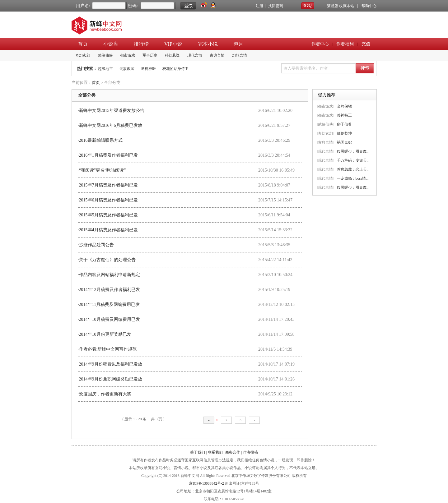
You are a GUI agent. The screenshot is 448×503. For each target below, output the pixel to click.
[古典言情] (326, 142)
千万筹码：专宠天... (353, 160)
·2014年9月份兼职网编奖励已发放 (110, 379)
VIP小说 (173, 44)
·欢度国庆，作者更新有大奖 (105, 394)
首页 (83, 44)
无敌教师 (127, 69)
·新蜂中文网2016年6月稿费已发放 (110, 125)
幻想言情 (240, 55)
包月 (238, 44)
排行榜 (141, 44)
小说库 (111, 44)
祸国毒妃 (344, 142)
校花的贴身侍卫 (175, 69)
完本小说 (208, 44)
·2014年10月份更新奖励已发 (105, 334)
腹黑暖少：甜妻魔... (353, 151)
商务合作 (233, 452)
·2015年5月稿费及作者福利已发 (108, 215)
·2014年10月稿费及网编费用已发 (109, 319)
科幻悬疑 (172, 55)
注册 (259, 6)
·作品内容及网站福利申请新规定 (109, 275)
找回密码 (276, 6)
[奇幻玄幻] (326, 133)
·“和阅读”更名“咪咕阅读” (102, 170)
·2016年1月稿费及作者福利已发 (108, 155)
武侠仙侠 (105, 55)
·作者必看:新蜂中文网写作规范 (107, 349)
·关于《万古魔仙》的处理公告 (107, 260)
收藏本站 (347, 6)
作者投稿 (250, 452)
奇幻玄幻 (83, 55)
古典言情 (217, 55)
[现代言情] (326, 151)
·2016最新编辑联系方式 (100, 140)
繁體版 (333, 6)
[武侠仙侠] (326, 124)
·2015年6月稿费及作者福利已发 (108, 200)
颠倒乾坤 (344, 133)
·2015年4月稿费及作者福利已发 (108, 230)
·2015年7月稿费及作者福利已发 (108, 185)
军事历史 (150, 55)
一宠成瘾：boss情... (353, 178)
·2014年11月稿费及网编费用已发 (109, 305)
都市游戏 (128, 55)
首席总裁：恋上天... (353, 169)
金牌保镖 (344, 106)
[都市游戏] (326, 106)
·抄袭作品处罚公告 (96, 245)
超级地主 (105, 69)
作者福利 (345, 44)
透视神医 (148, 69)
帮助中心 (369, 6)
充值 (366, 44)
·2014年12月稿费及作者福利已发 (109, 290)
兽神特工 (344, 115)
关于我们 (198, 452)
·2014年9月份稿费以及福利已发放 (110, 364)
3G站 (308, 6)
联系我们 (215, 452)
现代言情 (195, 55)
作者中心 (320, 44)
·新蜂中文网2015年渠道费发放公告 (111, 111)
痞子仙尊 (344, 124)
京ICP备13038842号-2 (206, 483)
